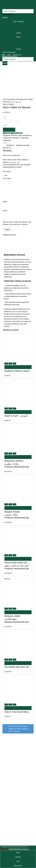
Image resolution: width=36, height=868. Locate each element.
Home (5, 99)
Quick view (10, 364)
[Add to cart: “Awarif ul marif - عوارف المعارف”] (18, 412)
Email (5, 211)
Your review (7, 178)
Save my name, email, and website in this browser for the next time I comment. (17, 223)
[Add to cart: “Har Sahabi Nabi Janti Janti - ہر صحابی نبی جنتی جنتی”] (18, 663)
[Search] (18, 11)
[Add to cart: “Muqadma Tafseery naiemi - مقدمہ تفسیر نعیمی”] (18, 367)
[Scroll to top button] (32, 864)
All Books (14, 135)
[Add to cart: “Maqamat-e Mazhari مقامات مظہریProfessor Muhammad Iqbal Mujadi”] (18, 457)
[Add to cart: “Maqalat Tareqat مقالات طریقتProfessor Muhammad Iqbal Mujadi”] (18, 508)
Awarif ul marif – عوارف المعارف (19, 416)
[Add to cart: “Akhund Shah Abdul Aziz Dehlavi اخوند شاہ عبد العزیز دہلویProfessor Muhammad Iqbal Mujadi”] (18, 559)
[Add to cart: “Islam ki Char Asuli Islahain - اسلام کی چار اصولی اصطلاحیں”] (18, 708)
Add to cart (9, 130)
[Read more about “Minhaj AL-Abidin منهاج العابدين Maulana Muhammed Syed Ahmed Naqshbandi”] (18, 612)
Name (5, 202)
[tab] (10, 145)
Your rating (7, 172)
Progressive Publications (16, 99)
